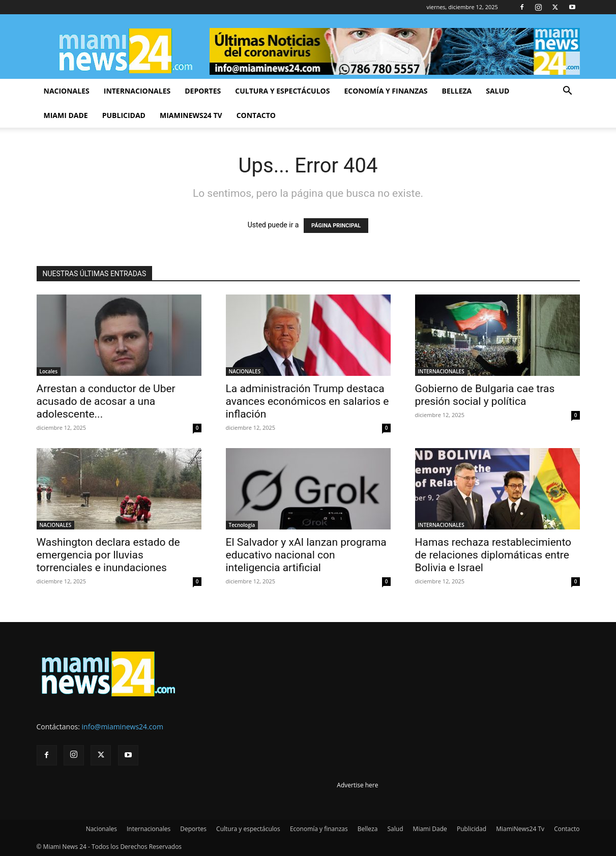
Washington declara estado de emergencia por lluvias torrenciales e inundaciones (108, 555)
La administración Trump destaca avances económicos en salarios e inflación (307, 401)
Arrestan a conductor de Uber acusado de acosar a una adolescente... (106, 401)
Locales (49, 371)
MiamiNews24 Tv (191, 115)
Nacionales (67, 91)
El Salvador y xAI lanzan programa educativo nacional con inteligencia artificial (306, 555)
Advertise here (357, 785)
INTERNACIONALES (441, 371)
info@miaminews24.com (123, 727)
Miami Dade (66, 115)
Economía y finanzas (386, 91)
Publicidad (124, 115)
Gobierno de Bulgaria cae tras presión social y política (485, 395)
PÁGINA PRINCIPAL (336, 226)
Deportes (203, 91)
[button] (568, 92)
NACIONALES (245, 371)
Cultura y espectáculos (282, 91)
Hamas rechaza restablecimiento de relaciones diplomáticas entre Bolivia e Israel (493, 555)
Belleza (457, 91)
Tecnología (242, 525)
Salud (497, 91)
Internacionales (137, 91)
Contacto (256, 115)
